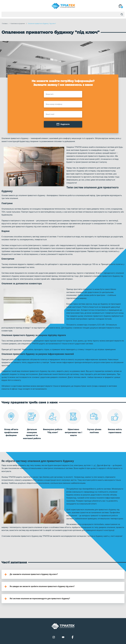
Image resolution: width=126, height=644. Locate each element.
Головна (4, 24)
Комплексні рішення (17, 24)
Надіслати (63, 125)
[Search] (122, 14)
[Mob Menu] (5, 6)
